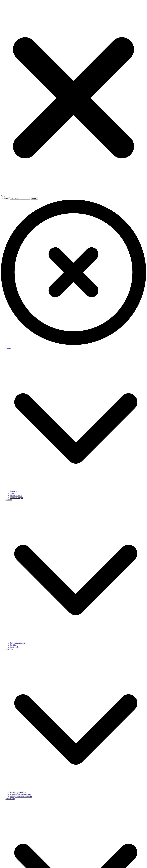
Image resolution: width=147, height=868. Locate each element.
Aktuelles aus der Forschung (21, 795)
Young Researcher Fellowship (21, 797)
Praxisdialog (10, 799)
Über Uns (14, 491)
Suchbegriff (5, 198)
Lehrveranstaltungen (18, 643)
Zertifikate (14, 645)
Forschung (9, 649)
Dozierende (14, 647)
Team (12, 494)
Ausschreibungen (16, 498)
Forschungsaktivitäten (18, 793)
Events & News (16, 496)
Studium (9, 500)
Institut (8, 348)
